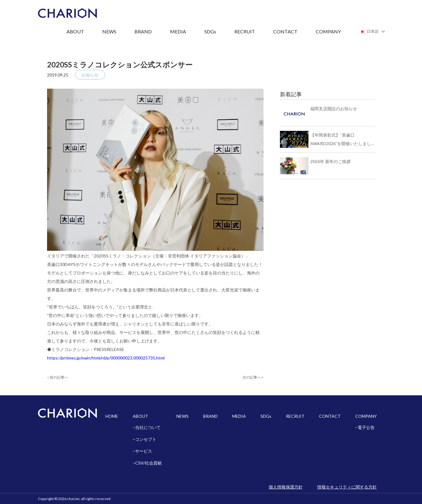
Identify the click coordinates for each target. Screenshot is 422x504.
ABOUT (75, 31)
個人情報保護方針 (286, 487)
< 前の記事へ (58, 377)
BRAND (143, 31)
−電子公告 (365, 427)
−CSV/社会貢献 (147, 463)
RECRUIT (245, 31)
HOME (112, 416)
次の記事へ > (253, 377)
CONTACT (285, 31)
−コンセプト (145, 439)
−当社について (147, 427)
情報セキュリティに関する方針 (347, 487)
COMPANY (328, 31)
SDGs (210, 31)
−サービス (142, 451)
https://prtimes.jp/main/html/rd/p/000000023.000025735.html (106, 358)
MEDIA (178, 31)
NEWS (109, 31)
